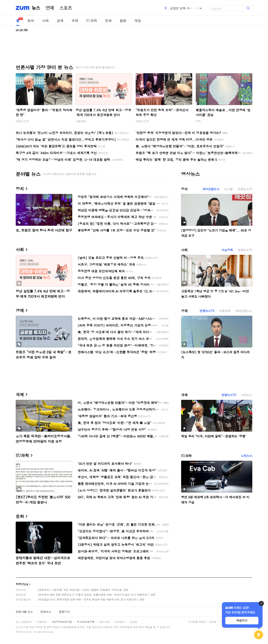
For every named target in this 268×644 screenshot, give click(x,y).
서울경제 (81, 121)
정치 (31, 21)
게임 (138, 21)
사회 (45, 21)
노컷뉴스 (247, 395)
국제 (75, 21)
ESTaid (22, 632)
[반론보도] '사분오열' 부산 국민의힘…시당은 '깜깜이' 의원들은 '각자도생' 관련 (83, 590)
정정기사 (22, 584)
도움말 (133, 622)
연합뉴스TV (22, 121)
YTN (198, 121)
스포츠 (66, 8)
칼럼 (123, 21)
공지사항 (104, 622)
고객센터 (120, 622)
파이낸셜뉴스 (211, 189)
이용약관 (42, 622)
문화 (108, 21)
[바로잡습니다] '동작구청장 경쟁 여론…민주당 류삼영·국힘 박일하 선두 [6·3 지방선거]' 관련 (91, 599)
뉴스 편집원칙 (24, 622)
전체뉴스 (46, 612)
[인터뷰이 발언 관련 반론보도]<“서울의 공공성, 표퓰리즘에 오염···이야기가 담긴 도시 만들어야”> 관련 (97, 595)
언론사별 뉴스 (24, 612)
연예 (50, 8)
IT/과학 (91, 21)
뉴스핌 (229, 189)
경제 (60, 21)
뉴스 (36, 8)
